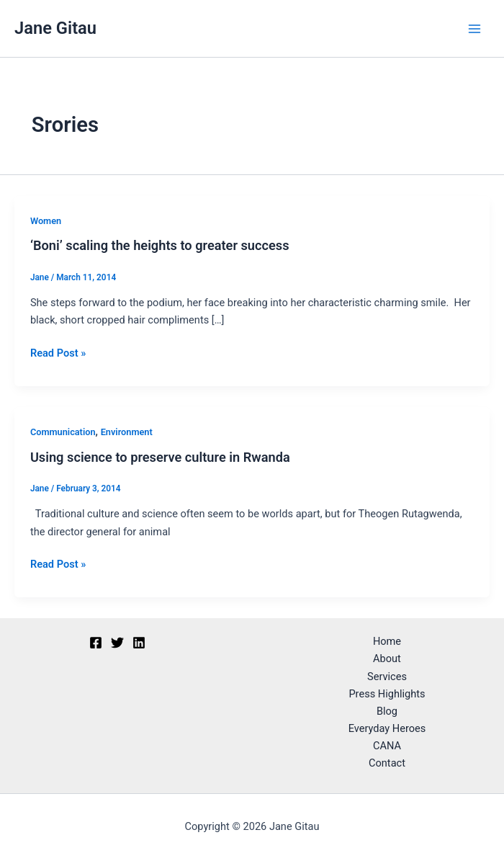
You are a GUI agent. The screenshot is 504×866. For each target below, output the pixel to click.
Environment (127, 432)
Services (387, 677)
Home (387, 641)
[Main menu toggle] (474, 29)
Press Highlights (387, 694)
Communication (63, 432)
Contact (387, 763)
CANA (387, 746)
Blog (387, 711)
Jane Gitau (55, 28)
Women (46, 221)
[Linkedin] (139, 643)
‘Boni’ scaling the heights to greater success (160, 245)
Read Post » (58, 352)
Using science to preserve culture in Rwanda (160, 457)
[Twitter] (117, 643)
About (387, 659)
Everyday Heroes (387, 728)
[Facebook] (96, 643)
